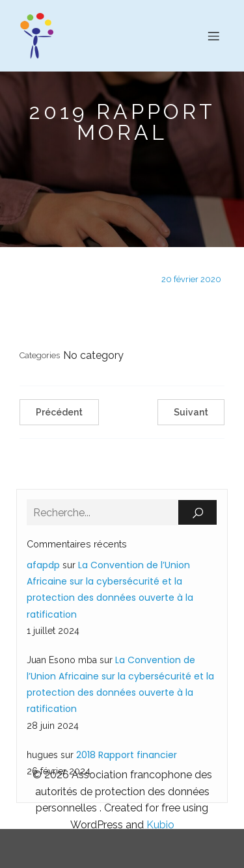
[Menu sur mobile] (213, 36)
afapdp (43, 565)
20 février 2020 (191, 279)
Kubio (160, 825)
